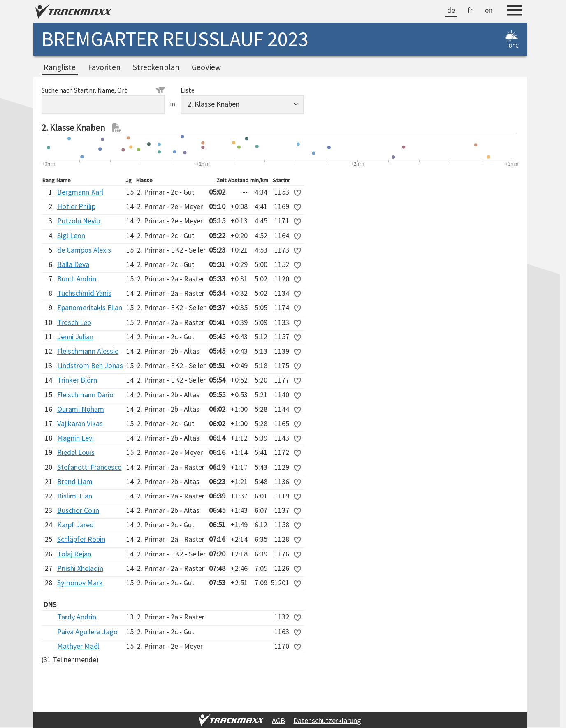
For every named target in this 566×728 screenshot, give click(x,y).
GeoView (206, 67)
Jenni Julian (75, 337)
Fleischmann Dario (85, 395)
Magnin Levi (75, 438)
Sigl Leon (71, 235)
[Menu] (515, 12)
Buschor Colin (78, 510)
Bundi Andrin (77, 279)
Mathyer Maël (78, 646)
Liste (188, 90)
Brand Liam (75, 481)
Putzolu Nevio (79, 221)
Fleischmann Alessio (88, 351)
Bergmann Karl (80, 192)
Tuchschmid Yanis (84, 293)
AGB (278, 720)
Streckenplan (156, 67)
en (489, 10)
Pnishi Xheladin (80, 568)
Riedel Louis (76, 452)
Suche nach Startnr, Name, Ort (103, 90)
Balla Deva (73, 264)
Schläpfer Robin (81, 539)
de (451, 10)
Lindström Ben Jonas (90, 365)
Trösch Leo (74, 322)
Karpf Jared (75, 525)
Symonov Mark (80, 583)
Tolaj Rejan (74, 554)
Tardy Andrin (77, 617)
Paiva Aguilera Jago (87, 632)
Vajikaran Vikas (80, 423)
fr (470, 10)
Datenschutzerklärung (327, 720)
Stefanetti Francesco (89, 467)
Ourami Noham (81, 409)
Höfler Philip (76, 206)
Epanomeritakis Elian (90, 307)
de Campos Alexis (84, 250)
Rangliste (60, 67)
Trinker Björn (77, 380)
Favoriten (104, 67)
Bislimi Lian (75, 496)
